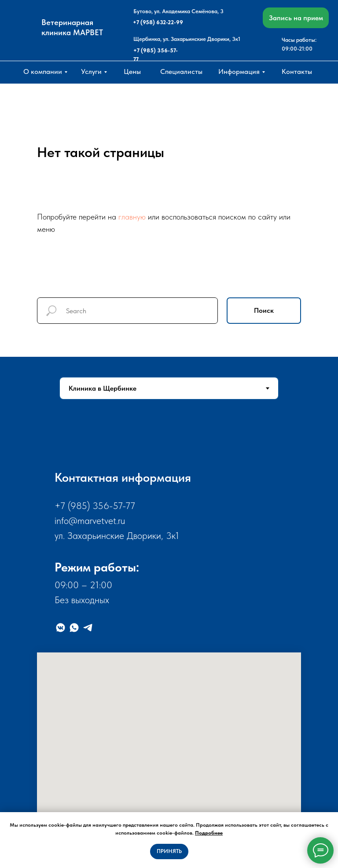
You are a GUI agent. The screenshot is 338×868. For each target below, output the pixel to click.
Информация (239, 71)
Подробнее (209, 833)
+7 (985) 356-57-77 (95, 505)
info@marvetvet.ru (90, 520)
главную (132, 217)
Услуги (91, 71)
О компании (43, 71)
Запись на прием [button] (296, 18)
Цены (132, 71)
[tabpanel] (169, 641)
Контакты (297, 71)
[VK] (61, 628)
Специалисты (181, 71)
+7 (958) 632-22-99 (158, 22)
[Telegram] (88, 628)
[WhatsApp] (74, 628)
